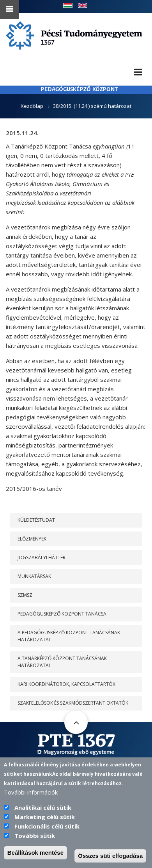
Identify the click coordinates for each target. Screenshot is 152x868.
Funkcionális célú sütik (47, 832)
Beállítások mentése (35, 859)
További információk (31, 798)
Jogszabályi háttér (42, 557)
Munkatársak (34, 576)
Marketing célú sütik (45, 823)
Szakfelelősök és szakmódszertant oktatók (73, 703)
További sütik (35, 842)
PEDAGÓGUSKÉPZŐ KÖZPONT (80, 90)
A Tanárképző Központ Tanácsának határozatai (62, 662)
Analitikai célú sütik (43, 814)
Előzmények (32, 539)
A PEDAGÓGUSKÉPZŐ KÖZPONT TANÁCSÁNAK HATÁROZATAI (69, 636)
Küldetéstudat (36, 520)
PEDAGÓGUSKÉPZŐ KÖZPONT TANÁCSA (62, 614)
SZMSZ (25, 595)
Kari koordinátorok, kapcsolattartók (66, 684)
